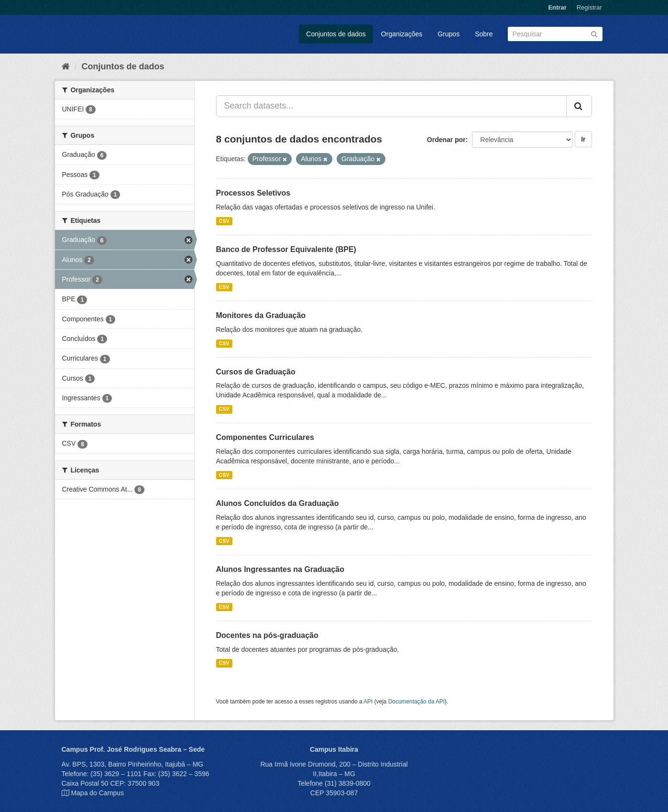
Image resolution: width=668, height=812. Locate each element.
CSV (224, 221)
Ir (583, 139)
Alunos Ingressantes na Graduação (280, 569)
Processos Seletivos (253, 193)
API (368, 702)
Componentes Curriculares (265, 437)
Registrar (589, 7)
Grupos (449, 34)
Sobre (484, 34)
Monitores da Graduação (261, 315)
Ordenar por (446, 140)
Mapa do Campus (97, 793)
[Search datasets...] (391, 106)
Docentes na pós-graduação (267, 635)
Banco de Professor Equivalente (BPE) (286, 249)
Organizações (402, 34)
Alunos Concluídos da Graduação (278, 503)
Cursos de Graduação (256, 372)
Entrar (557, 7)
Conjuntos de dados (336, 34)
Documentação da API (416, 702)
